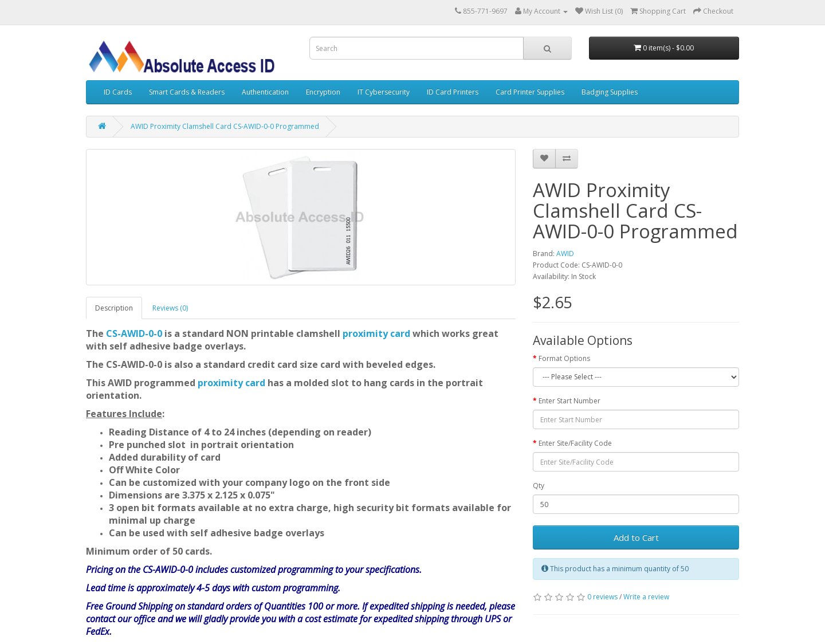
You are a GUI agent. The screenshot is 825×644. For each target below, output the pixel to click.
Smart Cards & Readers (187, 92)
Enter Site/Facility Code (575, 443)
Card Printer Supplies (530, 92)
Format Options (564, 358)
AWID (565, 254)
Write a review (646, 597)
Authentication (265, 92)
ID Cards (118, 92)
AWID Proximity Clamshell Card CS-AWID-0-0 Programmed (225, 126)
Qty (539, 486)
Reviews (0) (170, 308)
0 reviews (602, 597)
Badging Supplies (610, 92)
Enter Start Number (569, 401)
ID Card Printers (453, 92)
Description (114, 308)
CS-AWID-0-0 (134, 333)
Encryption (323, 92)
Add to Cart (636, 537)
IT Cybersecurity (384, 92)
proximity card (376, 333)
